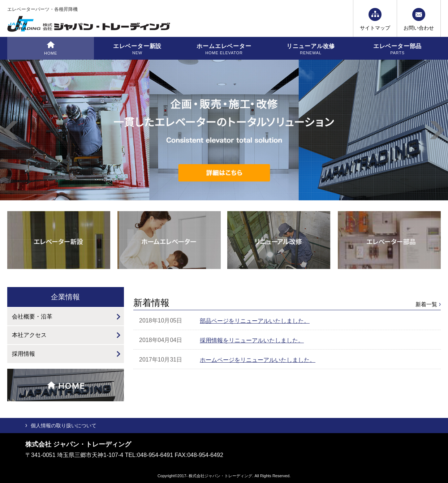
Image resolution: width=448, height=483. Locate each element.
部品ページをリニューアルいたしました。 (255, 321)
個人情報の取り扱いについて (64, 426)
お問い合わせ (419, 28)
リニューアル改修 (311, 50)
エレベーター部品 (397, 50)
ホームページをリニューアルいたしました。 (258, 360)
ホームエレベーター (224, 50)
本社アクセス (29, 335)
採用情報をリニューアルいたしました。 (252, 340)
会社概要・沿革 (32, 317)
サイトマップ (375, 28)
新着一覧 (426, 304)
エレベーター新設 (137, 50)
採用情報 (23, 354)
